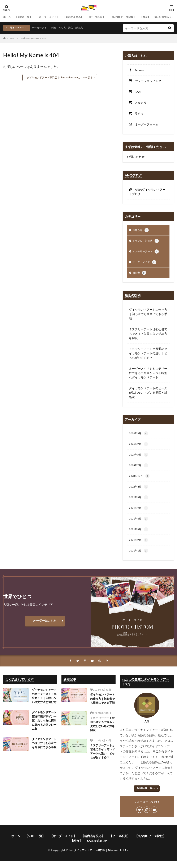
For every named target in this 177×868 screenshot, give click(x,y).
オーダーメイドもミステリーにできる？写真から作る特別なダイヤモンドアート (148, 375)
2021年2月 (140, 547)
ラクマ (138, 113)
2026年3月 (140, 436)
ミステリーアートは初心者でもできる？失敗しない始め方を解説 (148, 336)
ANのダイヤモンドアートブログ (147, 192)
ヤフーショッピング (147, 81)
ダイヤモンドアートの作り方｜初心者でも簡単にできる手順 (148, 316)
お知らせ (141, 231)
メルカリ (139, 103)
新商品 (86, 28)
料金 (57, 28)
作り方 (67, 28)
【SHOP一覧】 (26, 17)
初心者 (140, 275)
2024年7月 (140, 469)
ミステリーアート (147, 253)
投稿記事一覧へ (146, 796)
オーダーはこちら (45, 628)
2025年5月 (140, 458)
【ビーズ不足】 (109, 17)
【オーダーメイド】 (54, 17)
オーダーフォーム (145, 124)
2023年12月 (140, 480)
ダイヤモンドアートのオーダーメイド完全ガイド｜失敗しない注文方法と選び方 (44, 706)
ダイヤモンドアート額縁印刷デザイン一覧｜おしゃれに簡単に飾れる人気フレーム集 (44, 735)
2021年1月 (140, 558)
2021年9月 (140, 513)
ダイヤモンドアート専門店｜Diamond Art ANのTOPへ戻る (60, 77)
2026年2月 (140, 447)
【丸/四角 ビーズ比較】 (139, 17)
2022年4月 (140, 491)
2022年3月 (140, 502)
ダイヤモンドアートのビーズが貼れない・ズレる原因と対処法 (148, 395)
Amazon (139, 70)
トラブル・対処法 (147, 242)
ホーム (8, 17)
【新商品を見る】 (83, 17)
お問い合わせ (136, 157)
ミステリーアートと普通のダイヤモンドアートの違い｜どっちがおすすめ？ (148, 355)
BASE (137, 92)
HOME (11, 38)
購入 (76, 28)
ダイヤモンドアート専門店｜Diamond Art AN (101, 857)
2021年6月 (140, 525)
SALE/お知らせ (97, 848)
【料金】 (165, 17)
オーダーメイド (42, 28)
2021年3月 (140, 536)
